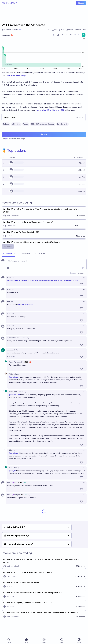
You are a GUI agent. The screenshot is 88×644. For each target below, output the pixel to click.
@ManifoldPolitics (26, 305)
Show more (8, 246)
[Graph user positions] (58, 35)
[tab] (9, 254)
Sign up (81, 3)
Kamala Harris (62, 124)
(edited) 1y (25, 338)
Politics (6, 124)
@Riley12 (12, 471)
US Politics (16, 124)
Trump (26, 124)
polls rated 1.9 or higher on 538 (51, 110)
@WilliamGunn (14, 395)
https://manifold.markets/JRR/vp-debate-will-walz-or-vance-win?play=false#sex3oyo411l (43, 280)
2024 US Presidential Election (43, 124)
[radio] (63, 35)
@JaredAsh (13, 377)
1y (13, 277)
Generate (80, 117)
